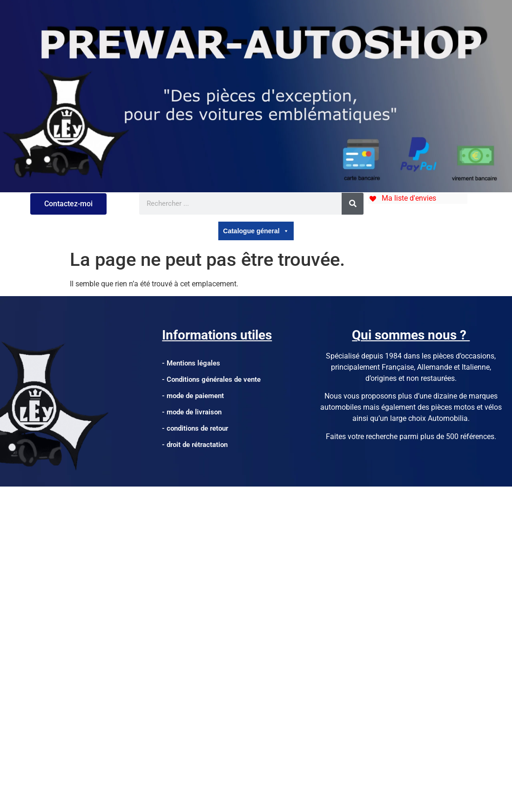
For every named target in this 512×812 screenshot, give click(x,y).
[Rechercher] (353, 204)
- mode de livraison (192, 412)
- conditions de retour (195, 428)
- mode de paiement (193, 396)
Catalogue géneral (256, 231)
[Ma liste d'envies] (402, 198)
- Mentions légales (191, 363)
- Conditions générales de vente (211, 379)
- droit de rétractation (195, 445)
